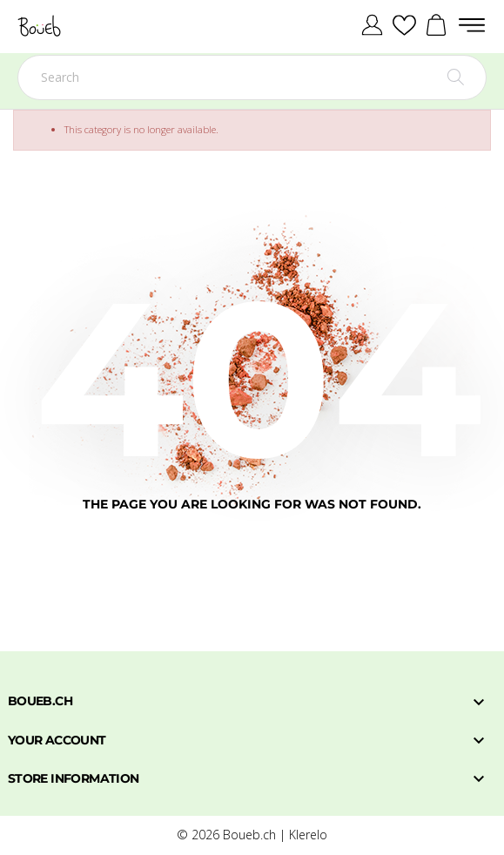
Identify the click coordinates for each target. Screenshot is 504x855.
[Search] (252, 77)
